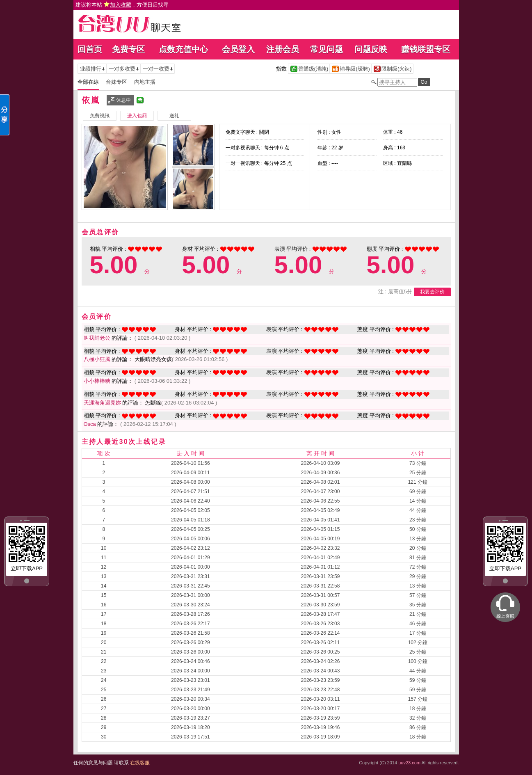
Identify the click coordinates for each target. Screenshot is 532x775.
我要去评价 (432, 292)
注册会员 (283, 49)
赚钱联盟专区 (426, 49)
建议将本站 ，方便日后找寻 (122, 5)
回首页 (90, 49)
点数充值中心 (183, 49)
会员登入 (238, 49)
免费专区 (128, 49)
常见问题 (327, 49)
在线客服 (140, 763)
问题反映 (371, 49)
